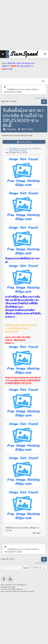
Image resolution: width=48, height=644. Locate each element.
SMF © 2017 (12, 585)
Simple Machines (22, 585)
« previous (38, 98)
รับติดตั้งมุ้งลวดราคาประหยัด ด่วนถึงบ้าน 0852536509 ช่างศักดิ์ (25, 150)
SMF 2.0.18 (4, 585)
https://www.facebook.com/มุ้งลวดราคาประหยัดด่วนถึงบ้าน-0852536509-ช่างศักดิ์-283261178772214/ (23, 380)
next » (45, 98)
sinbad (13, 587)
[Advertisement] (24, 24)
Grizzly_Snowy (25, 142)
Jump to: (26, 568)
